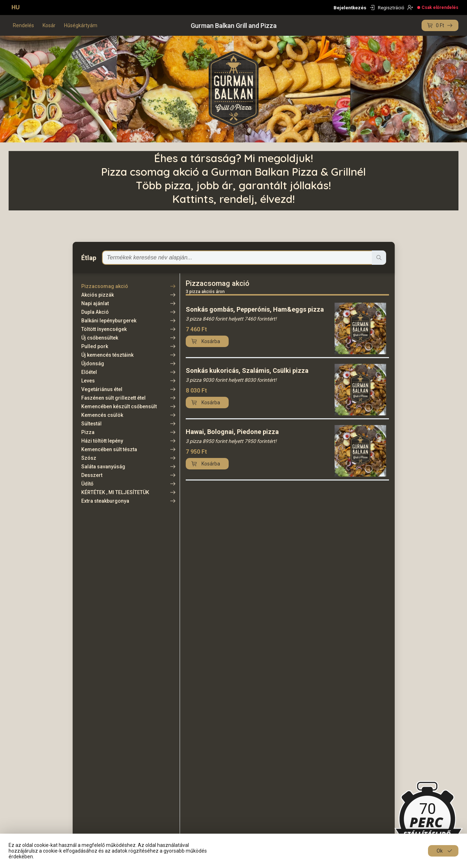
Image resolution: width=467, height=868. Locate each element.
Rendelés (23, 25)
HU (16, 7)
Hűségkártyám (81, 25)
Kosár (49, 25)
